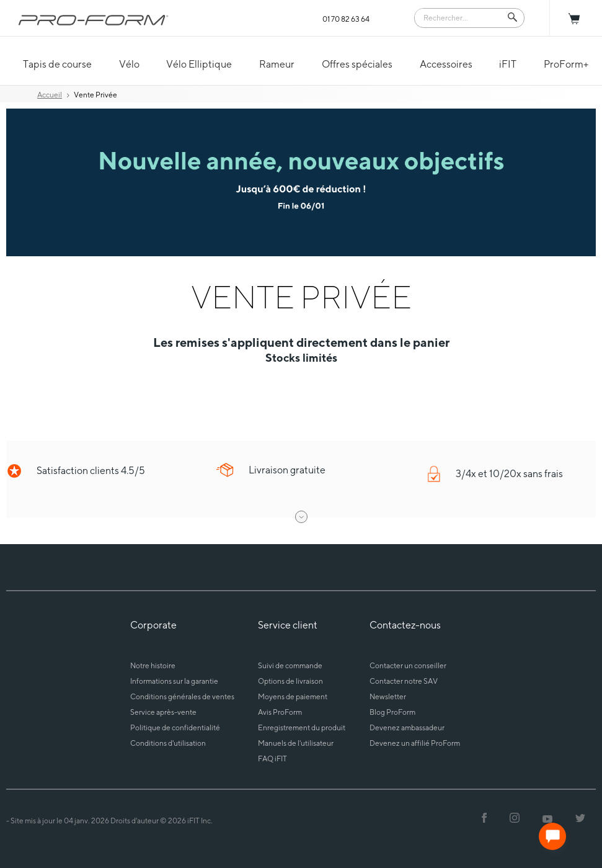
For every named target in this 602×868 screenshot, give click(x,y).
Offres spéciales (357, 64)
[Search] (461, 17)
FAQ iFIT (272, 758)
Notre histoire (153, 665)
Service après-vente (163, 712)
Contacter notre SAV (404, 681)
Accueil (50, 95)
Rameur (277, 64)
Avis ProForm (280, 712)
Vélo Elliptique (199, 64)
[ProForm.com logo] (94, 20)
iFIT (508, 64)
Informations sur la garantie (174, 681)
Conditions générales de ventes (182, 696)
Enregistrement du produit (302, 727)
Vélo (129, 64)
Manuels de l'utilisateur (296, 743)
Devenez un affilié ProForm (415, 743)
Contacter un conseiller (408, 665)
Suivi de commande (290, 665)
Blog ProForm (392, 712)
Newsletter (388, 696)
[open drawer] (301, 517)
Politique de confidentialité (175, 727)
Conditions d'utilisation (168, 743)
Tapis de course (57, 64)
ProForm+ (566, 64)
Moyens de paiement (293, 696)
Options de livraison (290, 681)
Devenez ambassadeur (407, 727)
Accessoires (446, 64)
